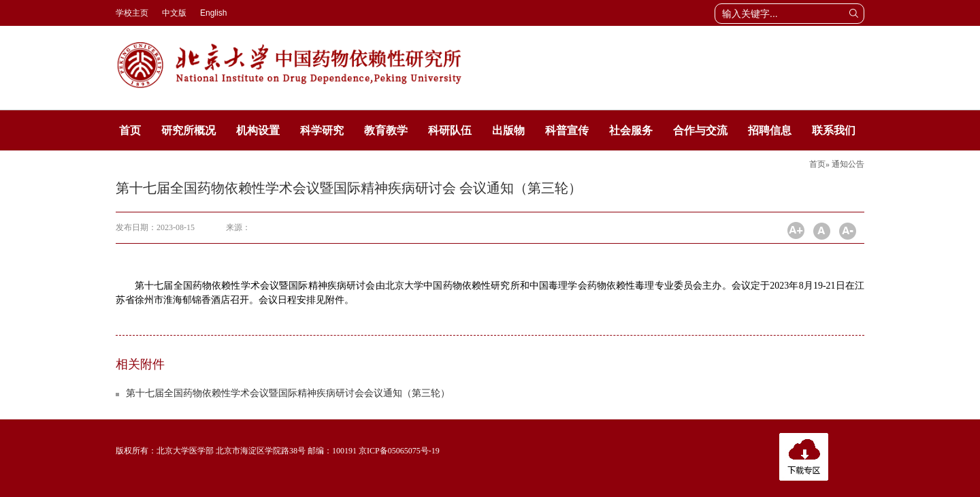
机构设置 (258, 130)
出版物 (508, 130)
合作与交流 (700, 130)
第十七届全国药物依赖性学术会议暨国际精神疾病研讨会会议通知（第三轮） (288, 393)
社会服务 (631, 130)
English (213, 13)
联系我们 (834, 130)
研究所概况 (189, 130)
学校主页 (132, 13)
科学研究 (322, 130)
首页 (130, 130)
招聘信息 (770, 130)
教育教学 (386, 130)
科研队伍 (450, 130)
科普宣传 (567, 130)
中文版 (174, 13)
